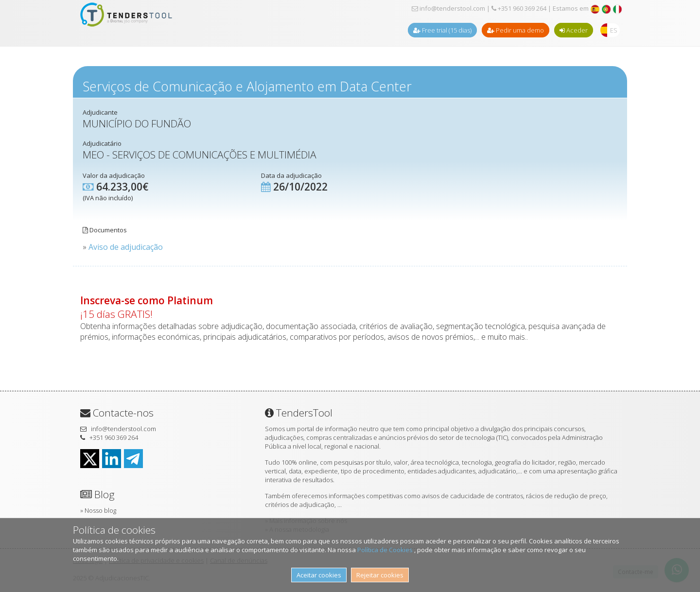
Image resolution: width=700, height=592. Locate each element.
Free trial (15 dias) (442, 30)
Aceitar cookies (319, 575)
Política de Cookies (386, 550)
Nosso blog (100, 510)
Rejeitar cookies (380, 575)
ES (614, 30)
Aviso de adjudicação (126, 247)
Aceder (574, 30)
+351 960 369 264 (519, 8)
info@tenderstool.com (448, 8)
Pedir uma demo (516, 30)
